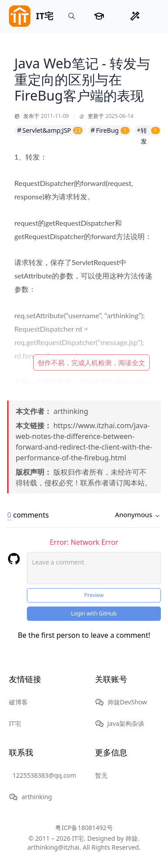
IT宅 (15, 723)
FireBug (110, 130)
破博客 (18, 702)
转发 (148, 131)
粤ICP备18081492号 (84, 828)
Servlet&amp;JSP (49, 130)
